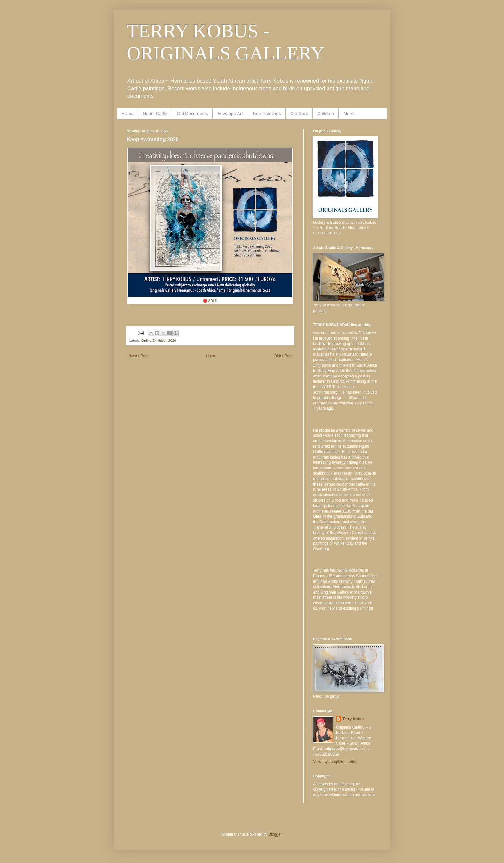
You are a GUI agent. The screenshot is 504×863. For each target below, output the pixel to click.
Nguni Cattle (155, 114)
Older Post (283, 356)
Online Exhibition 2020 (159, 341)
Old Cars (299, 114)
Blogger (275, 834)
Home (127, 114)
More (348, 114)
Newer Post (138, 356)
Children (326, 114)
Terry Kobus (354, 719)
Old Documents (192, 114)
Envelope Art (230, 114)
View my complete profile (334, 762)
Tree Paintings (266, 114)
